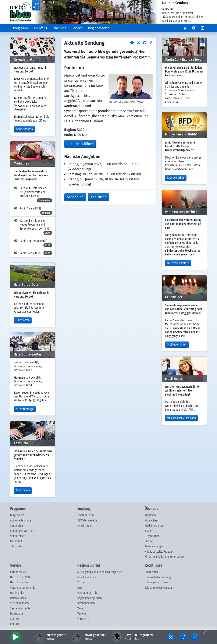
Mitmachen (151, 521)
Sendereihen (18, 536)
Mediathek (16, 541)
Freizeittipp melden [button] (178, 263)
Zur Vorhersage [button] (25, 409)
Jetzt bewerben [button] (176, 178)
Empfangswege (86, 515)
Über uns (59, 28)
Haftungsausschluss (156, 583)
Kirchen (82, 583)
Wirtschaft (83, 619)
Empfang (41, 28)
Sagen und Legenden (90, 598)
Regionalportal (99, 28)
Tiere (80, 609)
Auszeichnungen (154, 546)
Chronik (149, 541)
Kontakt (15, 624)
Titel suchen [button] (23, 491)
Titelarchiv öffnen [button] (80, 144)
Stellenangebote (20, 603)
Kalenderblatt (18, 572)
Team (148, 531)
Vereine (82, 614)
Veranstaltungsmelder (23, 588)
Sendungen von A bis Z (23, 531)
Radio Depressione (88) (33, 243)
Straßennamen (86, 603)
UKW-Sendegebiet (88, 521)
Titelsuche (16, 546)
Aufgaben (150, 515)
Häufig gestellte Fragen (158, 552)
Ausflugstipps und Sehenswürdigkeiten (100, 572)
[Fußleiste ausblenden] (205, 632)
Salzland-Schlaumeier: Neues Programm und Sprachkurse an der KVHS (33, 227)
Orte (80, 588)
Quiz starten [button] (23, 320)
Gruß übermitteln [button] (177, 345)
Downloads (17, 614)
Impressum (151, 572)
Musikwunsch (18, 598)
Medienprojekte (154, 526)
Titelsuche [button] (99, 197)
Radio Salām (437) (33, 253)
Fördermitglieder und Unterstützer (165, 557)
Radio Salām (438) (33, 211)
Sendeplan (17, 526)
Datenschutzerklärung (158, 577)
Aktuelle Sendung (20, 521)
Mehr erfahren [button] (24, 129)
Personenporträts (88, 593)
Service (77, 28)
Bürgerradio (17, 515)
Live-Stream (84, 526)
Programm (21, 28)
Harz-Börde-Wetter (21, 577)
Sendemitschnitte (20, 609)
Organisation (152, 536)
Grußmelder (17, 593)
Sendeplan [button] (75, 197)
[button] (185, 28)
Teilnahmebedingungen (158, 588)
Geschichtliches (87, 577)
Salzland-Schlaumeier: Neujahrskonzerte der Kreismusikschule (33, 194)
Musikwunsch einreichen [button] (181, 418)
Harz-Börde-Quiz (20, 583)
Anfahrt (15, 619)
